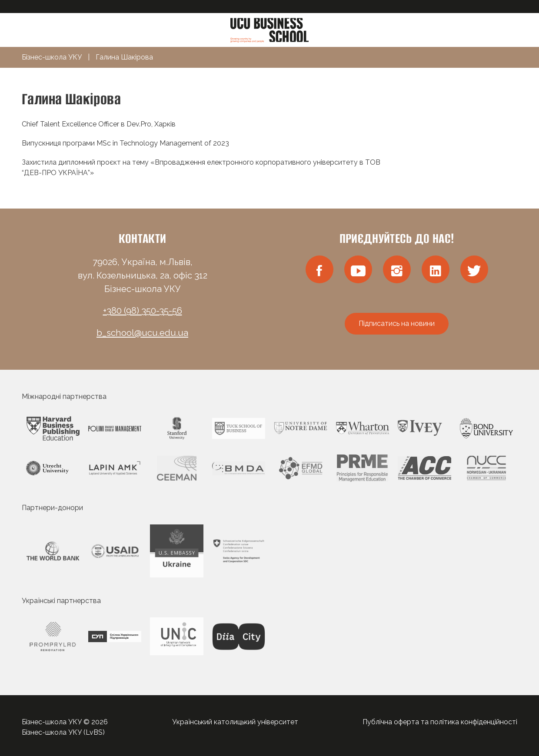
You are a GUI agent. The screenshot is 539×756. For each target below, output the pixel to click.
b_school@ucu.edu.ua (142, 333)
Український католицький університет (235, 722)
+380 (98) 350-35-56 (143, 311)
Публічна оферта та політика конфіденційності (440, 722)
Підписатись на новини (397, 323)
